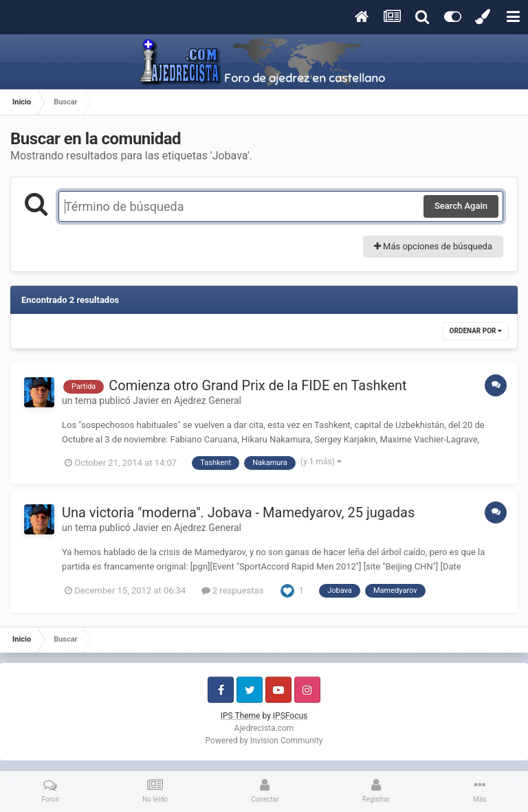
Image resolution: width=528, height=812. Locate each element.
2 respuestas (233, 590)
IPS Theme (241, 716)
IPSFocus (290, 716)
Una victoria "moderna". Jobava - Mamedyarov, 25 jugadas (238, 512)
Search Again (461, 206)
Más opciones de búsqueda (433, 246)
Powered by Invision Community (264, 741)
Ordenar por (476, 331)
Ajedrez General (208, 401)
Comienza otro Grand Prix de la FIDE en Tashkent (257, 385)
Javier (146, 401)
